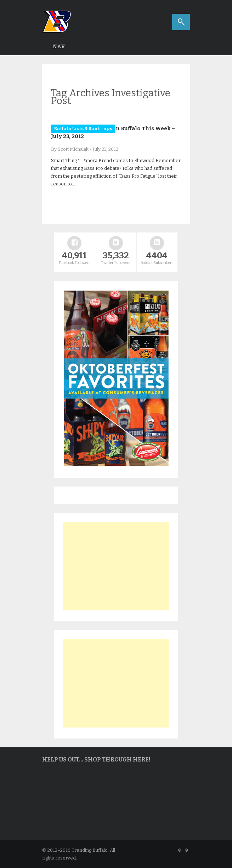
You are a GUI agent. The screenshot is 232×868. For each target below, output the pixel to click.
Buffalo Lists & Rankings (83, 129)
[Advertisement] (116, 566)
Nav (59, 47)
